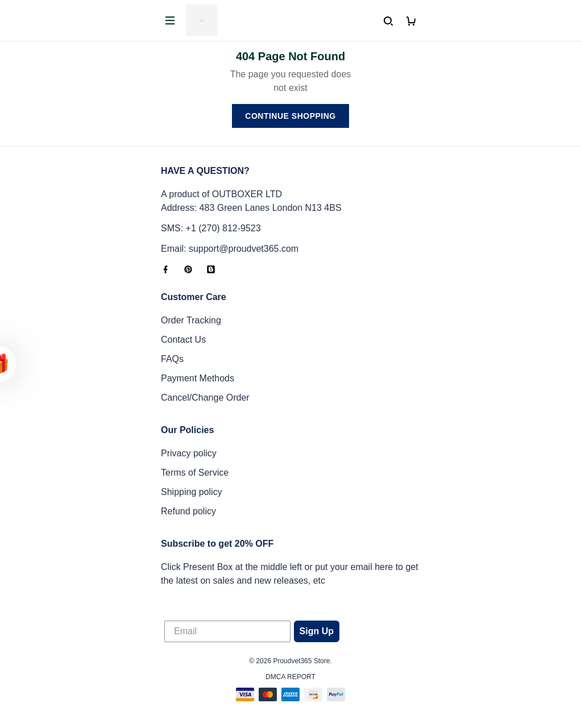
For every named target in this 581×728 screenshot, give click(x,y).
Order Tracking (191, 320)
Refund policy (188, 511)
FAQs (172, 359)
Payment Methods (198, 378)
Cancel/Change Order (205, 398)
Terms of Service (195, 473)
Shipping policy (192, 492)
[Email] (227, 631)
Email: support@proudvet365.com (230, 249)
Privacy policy (189, 453)
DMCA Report (290, 677)
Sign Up (317, 631)
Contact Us (183, 340)
